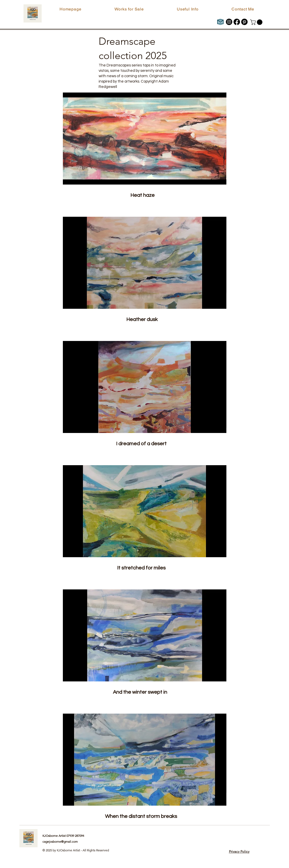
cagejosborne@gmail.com (60, 842)
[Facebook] (237, 22)
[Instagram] (229, 22)
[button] (129, 9)
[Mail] (220, 22)
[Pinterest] (244, 22)
